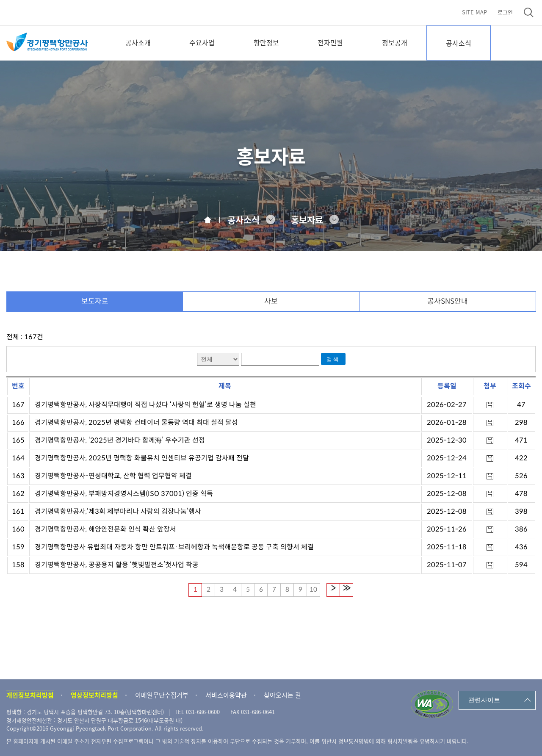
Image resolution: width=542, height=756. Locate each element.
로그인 (505, 12)
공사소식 (459, 43)
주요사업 (202, 42)
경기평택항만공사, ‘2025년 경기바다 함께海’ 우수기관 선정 (120, 440)
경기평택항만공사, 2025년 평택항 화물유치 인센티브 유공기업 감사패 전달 (142, 458)
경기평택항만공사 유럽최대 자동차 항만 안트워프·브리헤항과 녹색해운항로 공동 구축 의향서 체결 (174, 547)
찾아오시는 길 (282, 695)
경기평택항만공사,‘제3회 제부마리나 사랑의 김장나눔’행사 (118, 511)
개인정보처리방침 (30, 695)
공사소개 (138, 42)
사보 (271, 301)
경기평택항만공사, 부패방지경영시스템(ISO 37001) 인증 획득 (124, 494)
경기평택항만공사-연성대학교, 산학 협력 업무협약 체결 (113, 476)
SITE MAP (474, 12)
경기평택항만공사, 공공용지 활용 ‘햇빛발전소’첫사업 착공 (117, 565)
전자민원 (330, 42)
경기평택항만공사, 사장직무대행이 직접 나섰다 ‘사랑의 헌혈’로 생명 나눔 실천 (145, 405)
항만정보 (266, 42)
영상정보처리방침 (94, 695)
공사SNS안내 (448, 301)
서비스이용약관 (226, 695)
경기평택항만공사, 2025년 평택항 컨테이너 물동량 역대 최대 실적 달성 (136, 422)
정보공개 (395, 42)
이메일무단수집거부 (162, 695)
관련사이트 (484, 700)
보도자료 (95, 301)
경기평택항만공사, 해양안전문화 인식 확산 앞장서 (105, 529)
